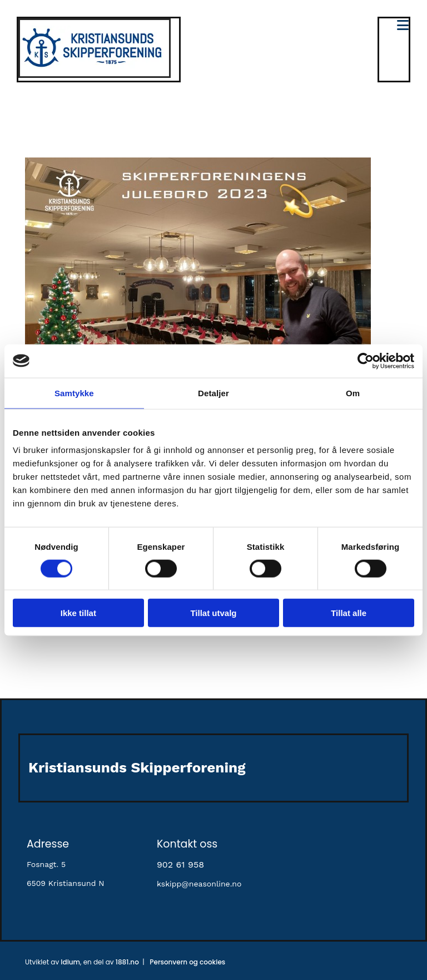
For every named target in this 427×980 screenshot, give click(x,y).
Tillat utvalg (213, 613)
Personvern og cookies (187, 962)
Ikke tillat (78, 613)
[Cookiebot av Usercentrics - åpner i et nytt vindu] (366, 361)
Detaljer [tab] (213, 393)
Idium (70, 962)
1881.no (127, 962)
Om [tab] (353, 393)
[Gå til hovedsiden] (95, 75)
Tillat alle (349, 613)
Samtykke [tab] (74, 393)
